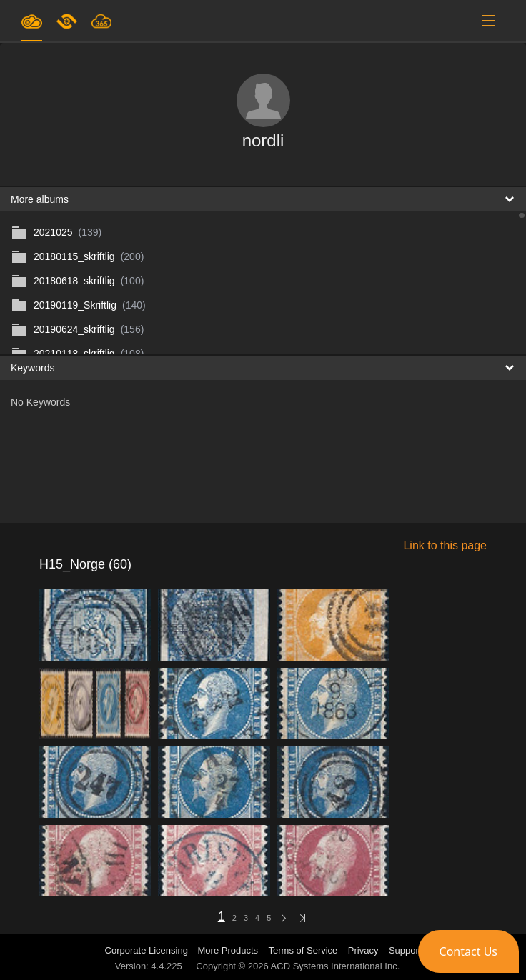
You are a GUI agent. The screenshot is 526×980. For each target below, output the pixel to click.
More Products (228, 950)
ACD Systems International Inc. (336, 966)
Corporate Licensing (148, 950)
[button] (468, 951)
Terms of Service (303, 950)
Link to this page (445, 545)
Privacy (363, 950)
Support (405, 950)
